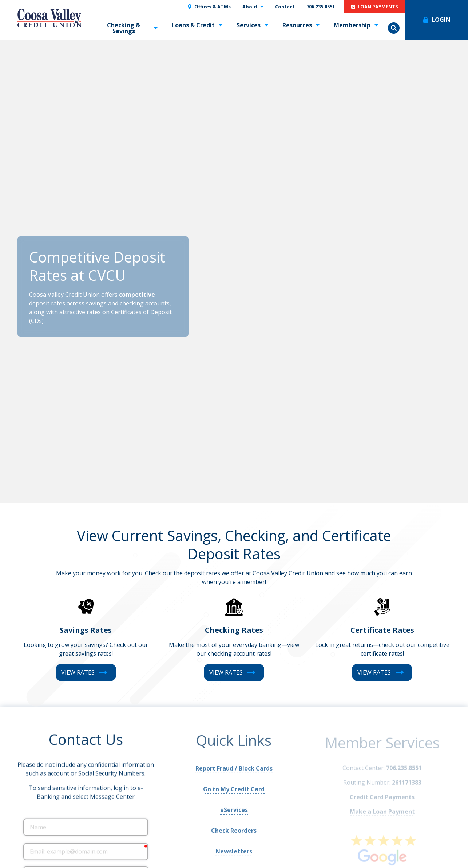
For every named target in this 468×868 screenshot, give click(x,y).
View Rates (78, 672)
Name (23, 818)
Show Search (394, 28)
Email (23, 843)
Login (441, 20)
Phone (23, 866)
